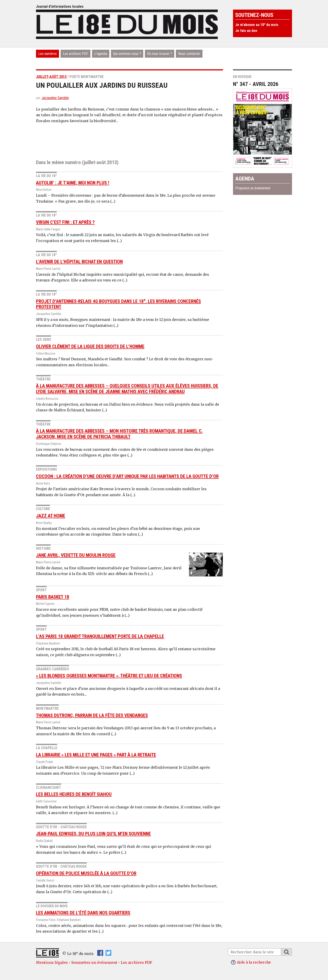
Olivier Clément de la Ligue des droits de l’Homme (90, 346)
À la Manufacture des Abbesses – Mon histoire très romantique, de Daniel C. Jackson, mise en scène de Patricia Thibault (119, 434)
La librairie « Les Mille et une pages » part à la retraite (96, 755)
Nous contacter (189, 54)
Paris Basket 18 (53, 597)
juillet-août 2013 (51, 77)
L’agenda (101, 54)
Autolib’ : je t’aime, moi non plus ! (73, 183)
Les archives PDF (76, 54)
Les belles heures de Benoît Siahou (74, 794)
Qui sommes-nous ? (127, 54)
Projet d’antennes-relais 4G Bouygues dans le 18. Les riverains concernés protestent (118, 304)
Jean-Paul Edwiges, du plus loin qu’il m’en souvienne (93, 834)
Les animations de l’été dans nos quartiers (83, 913)
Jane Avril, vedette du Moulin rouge (76, 555)
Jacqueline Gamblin (55, 98)
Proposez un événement (253, 188)
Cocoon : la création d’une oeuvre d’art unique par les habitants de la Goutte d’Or (127, 476)
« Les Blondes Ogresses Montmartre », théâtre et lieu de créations (109, 676)
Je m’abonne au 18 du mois (257, 25)
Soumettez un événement (94, 962)
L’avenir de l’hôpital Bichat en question (79, 262)
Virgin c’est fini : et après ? (65, 222)
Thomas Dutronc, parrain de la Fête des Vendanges (92, 715)
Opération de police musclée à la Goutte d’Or (86, 873)
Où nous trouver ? (160, 54)
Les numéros (47, 54)
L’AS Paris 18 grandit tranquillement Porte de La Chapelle (100, 636)
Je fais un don (246, 31)
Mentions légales (52, 962)
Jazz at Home (51, 516)
